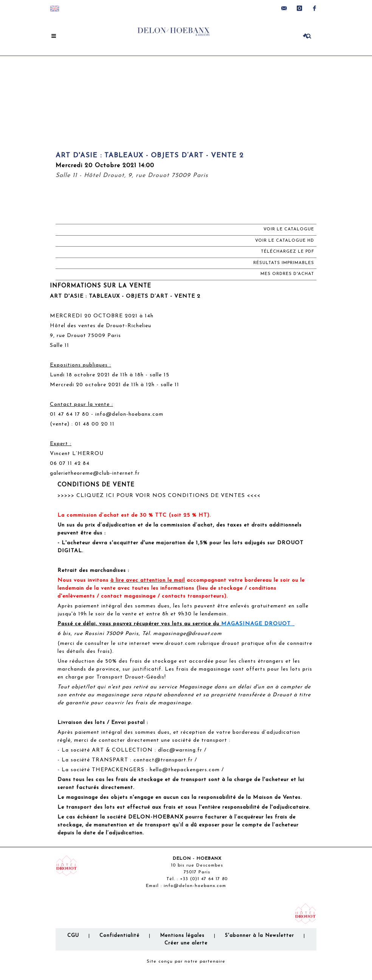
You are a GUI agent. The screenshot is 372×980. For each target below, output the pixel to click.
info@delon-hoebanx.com (129, 414)
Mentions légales (182, 936)
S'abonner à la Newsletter (260, 936)
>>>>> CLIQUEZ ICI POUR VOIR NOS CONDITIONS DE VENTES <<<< (159, 496)
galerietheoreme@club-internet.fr (95, 473)
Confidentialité (119, 936)
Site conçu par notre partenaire (186, 961)
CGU (73, 936)
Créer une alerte (186, 943)
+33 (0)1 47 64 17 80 (204, 879)
